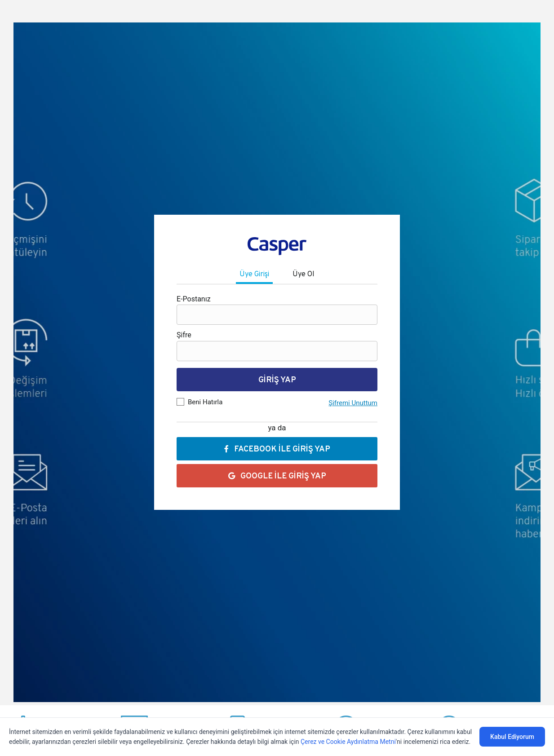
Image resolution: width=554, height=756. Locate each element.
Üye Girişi (254, 274)
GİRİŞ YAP (277, 379)
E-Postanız (194, 299)
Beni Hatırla (205, 402)
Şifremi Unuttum (353, 403)
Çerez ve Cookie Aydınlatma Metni (348, 742)
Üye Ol (304, 274)
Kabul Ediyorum (512, 737)
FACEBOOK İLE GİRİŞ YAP (277, 449)
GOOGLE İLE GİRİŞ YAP (277, 475)
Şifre (184, 335)
